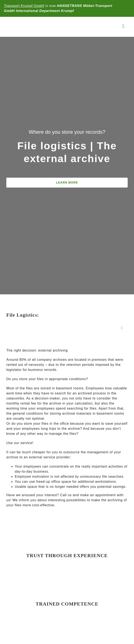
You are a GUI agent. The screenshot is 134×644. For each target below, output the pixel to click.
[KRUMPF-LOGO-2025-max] (31, 23)
